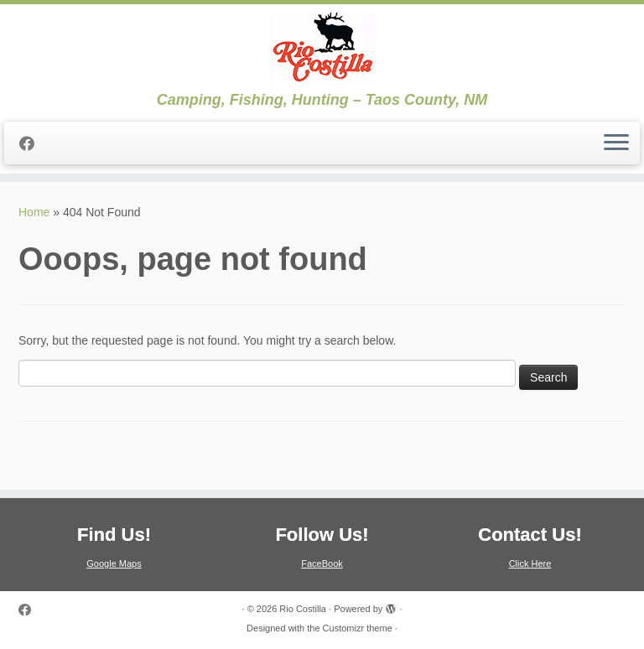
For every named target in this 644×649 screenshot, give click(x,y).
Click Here (530, 563)
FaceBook (322, 563)
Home (34, 212)
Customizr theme (358, 628)
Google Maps (114, 563)
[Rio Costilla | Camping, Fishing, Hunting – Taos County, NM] (322, 48)
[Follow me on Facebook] (32, 144)
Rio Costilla (303, 609)
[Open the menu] (616, 143)
